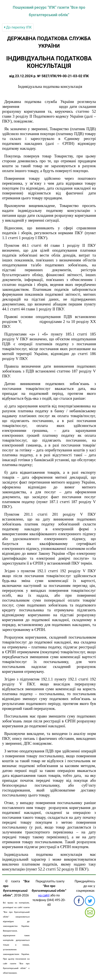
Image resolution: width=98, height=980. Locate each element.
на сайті (44, 895)
